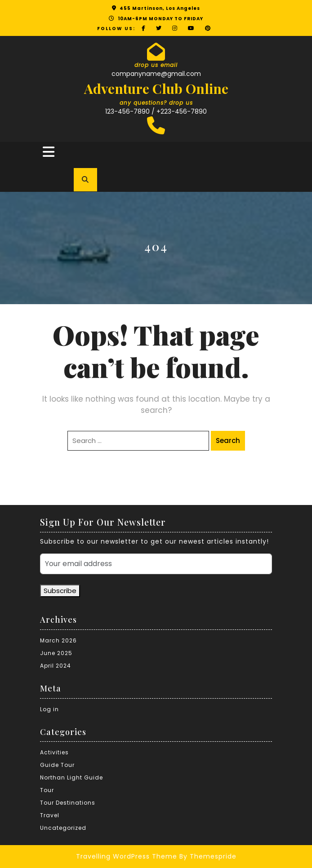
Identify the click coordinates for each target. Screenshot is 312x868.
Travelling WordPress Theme (127, 856)
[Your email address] (156, 564)
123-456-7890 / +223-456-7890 (156, 111)
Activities (54, 752)
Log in (49, 709)
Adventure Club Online (156, 89)
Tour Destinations (68, 803)
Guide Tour (57, 765)
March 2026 (58, 640)
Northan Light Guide (71, 777)
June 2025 (56, 653)
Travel (50, 815)
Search (228, 441)
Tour (47, 790)
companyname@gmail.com (156, 74)
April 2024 (56, 666)
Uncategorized (63, 828)
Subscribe (60, 591)
